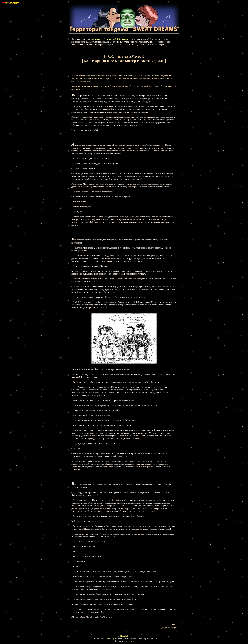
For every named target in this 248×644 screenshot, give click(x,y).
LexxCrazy (110, 639)
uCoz (131, 641)
